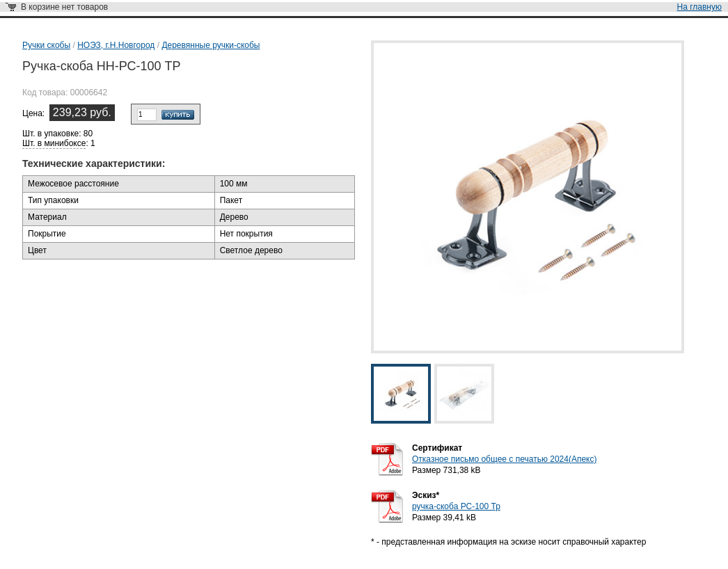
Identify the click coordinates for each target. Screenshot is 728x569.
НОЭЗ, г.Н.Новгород (116, 45)
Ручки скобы (46, 45)
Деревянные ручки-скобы (211, 45)
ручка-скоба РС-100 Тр (456, 506)
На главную (699, 7)
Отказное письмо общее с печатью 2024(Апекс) (504, 459)
